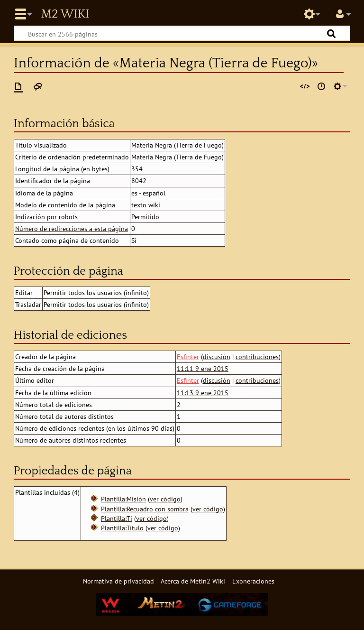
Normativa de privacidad (118, 581)
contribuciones (257, 357)
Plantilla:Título (122, 528)
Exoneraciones (253, 581)
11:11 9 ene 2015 (203, 368)
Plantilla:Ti (117, 518)
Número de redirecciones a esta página (72, 228)
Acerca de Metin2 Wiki (193, 581)
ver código (165, 499)
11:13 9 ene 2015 (203, 393)
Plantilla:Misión (123, 499)
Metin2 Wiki (65, 14)
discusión (217, 357)
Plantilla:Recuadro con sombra (145, 509)
